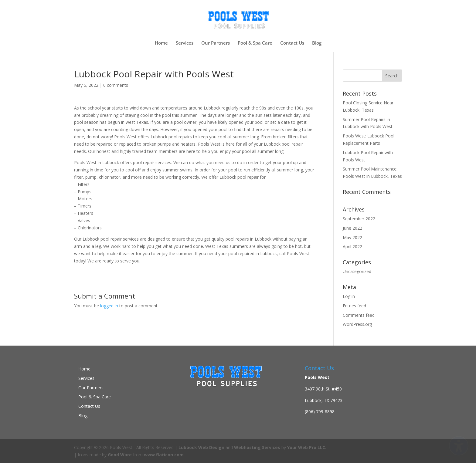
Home (161, 43)
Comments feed (359, 315)
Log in (349, 296)
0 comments (116, 85)
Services (185, 43)
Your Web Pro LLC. (307, 447)
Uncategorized (357, 271)
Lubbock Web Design (201, 447)
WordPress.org (357, 324)
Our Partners (216, 43)
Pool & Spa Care (255, 43)
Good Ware (120, 455)
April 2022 (352, 247)
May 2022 (352, 237)
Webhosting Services (257, 447)
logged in (109, 306)
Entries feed (354, 306)
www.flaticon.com (164, 455)
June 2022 (352, 228)
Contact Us (292, 43)
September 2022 (359, 219)
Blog (317, 43)
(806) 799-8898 (320, 412)
